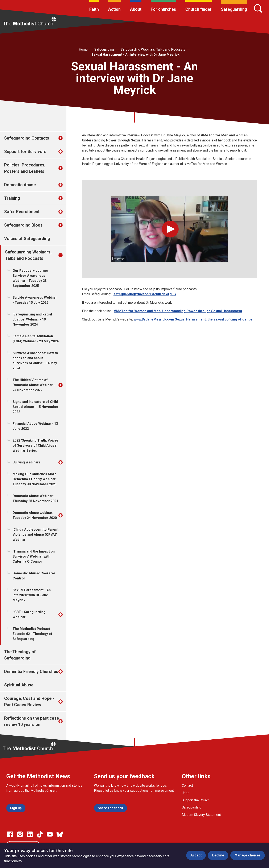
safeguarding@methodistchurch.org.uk (145, 294)
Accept (196, 855)
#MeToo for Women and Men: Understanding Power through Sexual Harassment (178, 311)
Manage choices (248, 855)
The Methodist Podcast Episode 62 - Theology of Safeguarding (32, 634)
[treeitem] (65, 138)
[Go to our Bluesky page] (60, 834)
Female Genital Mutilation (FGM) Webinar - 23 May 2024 (36, 339)
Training (12, 198)
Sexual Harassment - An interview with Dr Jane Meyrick (135, 55)
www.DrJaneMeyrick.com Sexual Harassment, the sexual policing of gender (194, 319)
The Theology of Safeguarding (20, 655)
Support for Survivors (25, 152)
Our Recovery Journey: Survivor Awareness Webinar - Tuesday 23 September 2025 (31, 278)
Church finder (198, 9)
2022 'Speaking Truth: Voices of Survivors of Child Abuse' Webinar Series (36, 445)
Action (114, 9)
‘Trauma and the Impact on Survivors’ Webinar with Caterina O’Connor (34, 556)
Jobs (186, 793)
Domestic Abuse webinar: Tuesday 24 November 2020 (35, 515)
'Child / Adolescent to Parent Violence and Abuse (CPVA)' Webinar (36, 535)
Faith (94, 9)
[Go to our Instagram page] (20, 834)
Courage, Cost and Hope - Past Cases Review (29, 702)
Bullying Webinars (27, 462)
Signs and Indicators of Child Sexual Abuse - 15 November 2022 (36, 407)
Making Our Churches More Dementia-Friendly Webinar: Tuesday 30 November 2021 (35, 479)
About (136, 9)
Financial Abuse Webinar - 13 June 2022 (35, 426)
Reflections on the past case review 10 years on (32, 721)
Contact (187, 786)
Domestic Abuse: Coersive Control (34, 576)
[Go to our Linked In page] (30, 834)
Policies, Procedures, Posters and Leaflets (25, 168)
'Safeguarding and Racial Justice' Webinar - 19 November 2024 (32, 319)
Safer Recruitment (22, 212)
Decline (218, 855)
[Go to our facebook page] (10, 834)
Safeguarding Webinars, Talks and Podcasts (153, 49)
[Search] (258, 8)
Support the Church (196, 800)
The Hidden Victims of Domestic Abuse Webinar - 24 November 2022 (34, 385)
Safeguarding (234, 9)
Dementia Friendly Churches (31, 671)
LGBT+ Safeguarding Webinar (29, 614)
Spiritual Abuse (19, 685)
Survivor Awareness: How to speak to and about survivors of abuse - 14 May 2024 (35, 361)
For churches (163, 9)
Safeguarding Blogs (23, 225)
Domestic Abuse (20, 185)
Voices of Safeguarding (27, 239)
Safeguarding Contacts (27, 138)
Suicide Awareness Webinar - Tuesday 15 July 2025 (35, 300)
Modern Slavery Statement (201, 815)
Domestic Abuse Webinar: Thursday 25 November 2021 (35, 498)
